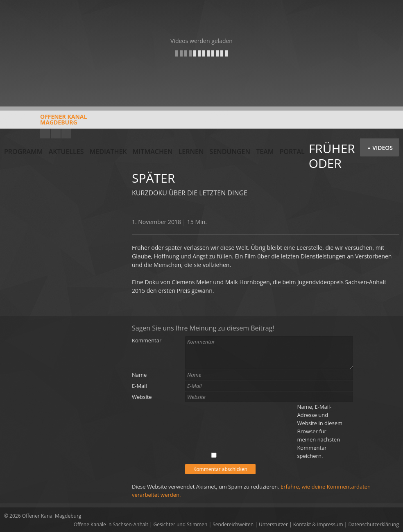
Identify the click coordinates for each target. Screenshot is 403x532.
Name (139, 375)
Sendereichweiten (233, 524)
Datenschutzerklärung (374, 524)
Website (142, 397)
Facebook (56, 134)
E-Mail (139, 386)
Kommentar (147, 340)
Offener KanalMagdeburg (45, 122)
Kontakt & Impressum (318, 524)
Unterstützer (273, 524)
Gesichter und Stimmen (181, 524)
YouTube (45, 134)
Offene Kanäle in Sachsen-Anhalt (111, 524)
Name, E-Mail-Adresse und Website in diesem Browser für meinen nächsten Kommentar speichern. (320, 431)
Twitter (66, 134)
